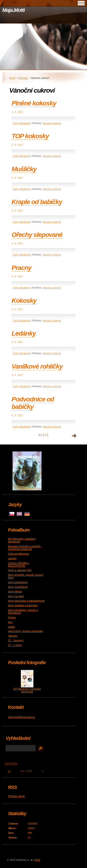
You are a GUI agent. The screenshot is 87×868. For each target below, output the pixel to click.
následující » (74, 436)
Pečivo (12, 617)
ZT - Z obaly (15, 645)
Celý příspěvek (21, 123)
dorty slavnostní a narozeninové (26, 601)
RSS (37, 860)
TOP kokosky (30, 136)
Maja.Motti (14, 10)
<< (9, 771)
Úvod (12, 78)
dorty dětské (15, 592)
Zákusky (13, 636)
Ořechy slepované (37, 235)
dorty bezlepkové (18, 582)
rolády (11, 627)
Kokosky (24, 301)
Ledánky (24, 333)
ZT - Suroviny (16, 640)
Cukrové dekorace (18, 554)
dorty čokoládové (18, 587)
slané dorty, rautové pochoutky (26, 631)
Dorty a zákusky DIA (20, 570)
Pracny (21, 268)
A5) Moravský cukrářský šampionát (27, 690)
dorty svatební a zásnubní (23, 605)
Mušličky (24, 169)
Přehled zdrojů (16, 796)
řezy (10, 622)
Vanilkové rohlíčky (37, 366)
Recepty (23, 78)
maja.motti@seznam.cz (21, 717)
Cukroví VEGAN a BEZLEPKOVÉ (18, 564)
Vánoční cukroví (52, 123)
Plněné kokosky (34, 103)
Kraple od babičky (37, 202)
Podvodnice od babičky (33, 403)
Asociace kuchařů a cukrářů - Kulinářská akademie (25, 548)
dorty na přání (16, 596)
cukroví (12, 558)
